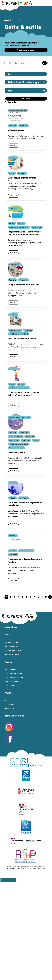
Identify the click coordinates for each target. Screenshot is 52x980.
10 (46, 597)
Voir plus (14, 146)
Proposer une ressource (26, 50)
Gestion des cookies (8, 880)
